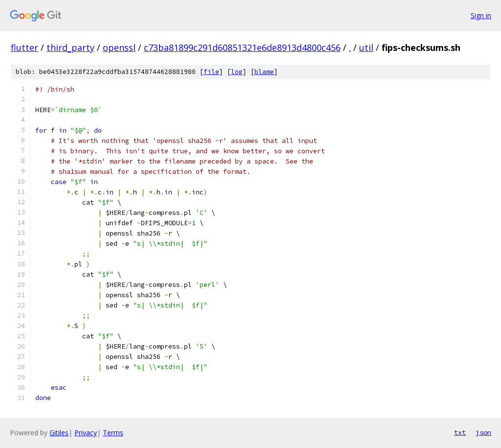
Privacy (86, 433)
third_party (70, 47)
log (237, 72)
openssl (119, 47)
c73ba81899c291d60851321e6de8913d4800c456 (242, 47)
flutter (24, 47)
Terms (113, 433)
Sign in (481, 15)
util (366, 47)
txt (460, 432)
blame (264, 72)
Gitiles (59, 433)
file (211, 72)
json (483, 432)
